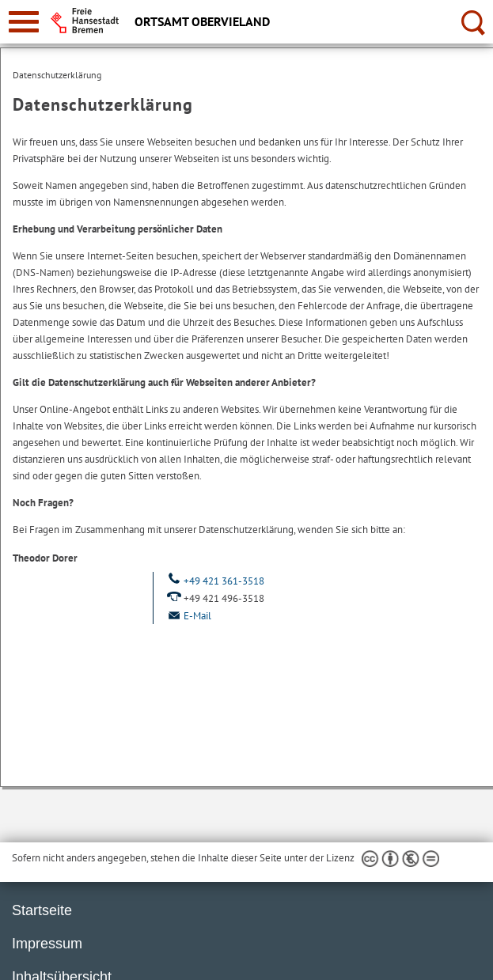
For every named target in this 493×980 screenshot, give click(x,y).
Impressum (47, 944)
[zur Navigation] (24, 22)
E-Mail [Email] (188, 616)
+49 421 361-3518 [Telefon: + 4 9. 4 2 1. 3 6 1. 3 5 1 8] (215, 581)
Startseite (42, 910)
